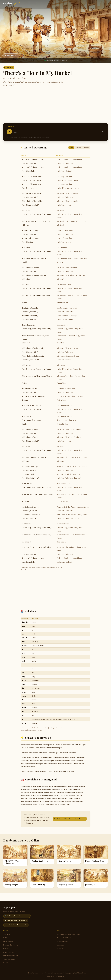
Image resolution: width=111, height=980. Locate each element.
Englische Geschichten (11, 945)
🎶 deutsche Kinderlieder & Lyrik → (16, 925)
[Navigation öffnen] (106, 3)
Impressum (60, 945)
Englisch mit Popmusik (10, 956)
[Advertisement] (55, 105)
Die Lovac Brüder (62, 941)
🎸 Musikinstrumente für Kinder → (16, 920)
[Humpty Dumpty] (15, 878)
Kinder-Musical (8, 941)
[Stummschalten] (103, 132)
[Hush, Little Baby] (42, 878)
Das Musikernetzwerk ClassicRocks (68, 934)
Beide (71, 148)
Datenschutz (61, 948)
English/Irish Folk (9, 952)
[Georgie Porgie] (69, 854)
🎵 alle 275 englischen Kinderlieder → (17, 916)
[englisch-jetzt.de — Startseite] (12, 3)
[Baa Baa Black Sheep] (42, 854)
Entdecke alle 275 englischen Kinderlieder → (70, 819)
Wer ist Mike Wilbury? (64, 938)
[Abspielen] (11, 56)
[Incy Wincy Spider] (69, 878)
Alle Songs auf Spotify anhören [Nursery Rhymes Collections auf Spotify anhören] (55, 61)
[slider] (57, 130)
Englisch (78, 148)
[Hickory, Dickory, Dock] (96, 854)
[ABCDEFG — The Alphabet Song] (15, 856)
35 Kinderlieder (8, 938)
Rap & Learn (7, 963)
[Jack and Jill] (96, 878)
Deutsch (86, 148)
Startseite (7, 934)
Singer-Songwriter (9, 959)
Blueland (6, 948)
